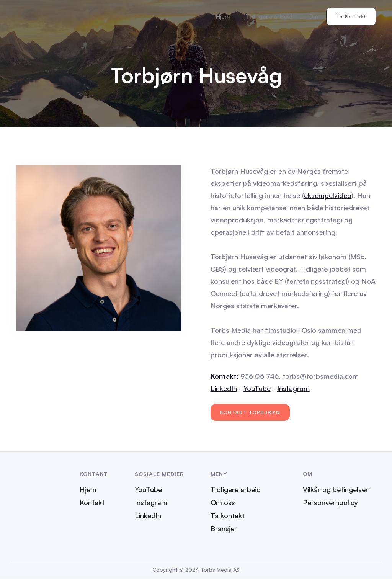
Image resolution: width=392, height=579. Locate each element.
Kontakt (92, 502)
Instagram (293, 388)
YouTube (257, 388)
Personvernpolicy (330, 502)
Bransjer (224, 528)
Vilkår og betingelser (336, 489)
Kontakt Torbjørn (250, 412)
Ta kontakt (351, 16)
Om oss (223, 502)
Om (314, 16)
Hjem (223, 16)
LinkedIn (224, 388)
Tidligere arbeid (269, 16)
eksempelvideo (328, 195)
